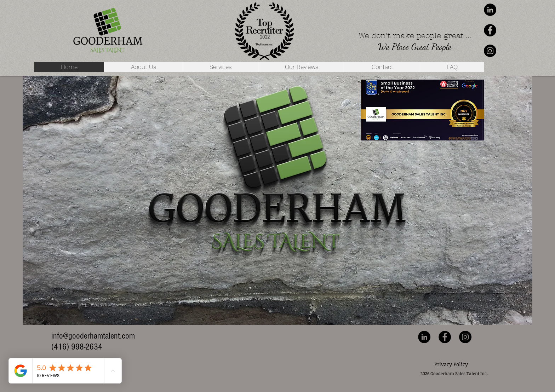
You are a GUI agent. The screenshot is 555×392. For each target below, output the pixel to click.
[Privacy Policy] (451, 364)
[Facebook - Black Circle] (490, 30)
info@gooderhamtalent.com (93, 336)
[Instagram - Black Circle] (490, 51)
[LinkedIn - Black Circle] (490, 10)
